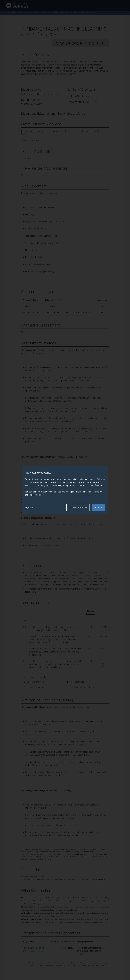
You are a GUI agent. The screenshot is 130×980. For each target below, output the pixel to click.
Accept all (99, 507)
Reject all (29, 507)
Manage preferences (78, 507)
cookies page (36, 495)
